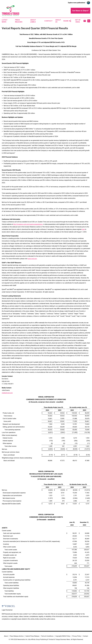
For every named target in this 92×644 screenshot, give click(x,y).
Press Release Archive (17, 636)
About (6, 636)
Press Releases (19, 21)
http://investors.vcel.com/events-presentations (28, 224)
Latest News (5, 21)
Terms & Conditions (47, 636)
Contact (48, 21)
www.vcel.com (32, 259)
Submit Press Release (32, 636)
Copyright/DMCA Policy (63, 636)
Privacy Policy (77, 636)
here (83, 229)
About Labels (33, 21)
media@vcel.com (7, 393)
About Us (58, 21)
